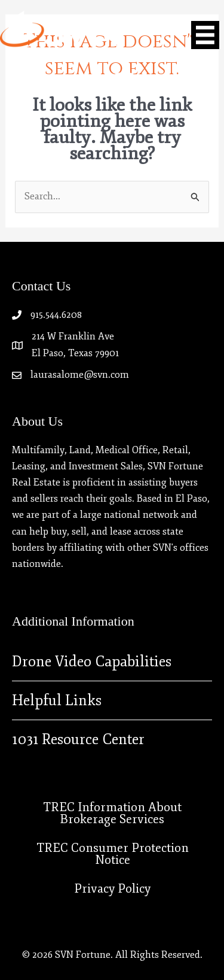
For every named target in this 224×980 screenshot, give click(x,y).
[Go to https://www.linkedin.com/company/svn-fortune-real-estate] (100, 86)
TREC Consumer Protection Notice (113, 854)
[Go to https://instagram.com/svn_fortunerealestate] (124, 87)
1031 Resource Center (78, 739)
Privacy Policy (112, 889)
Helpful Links (57, 700)
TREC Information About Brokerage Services (112, 813)
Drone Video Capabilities (92, 662)
